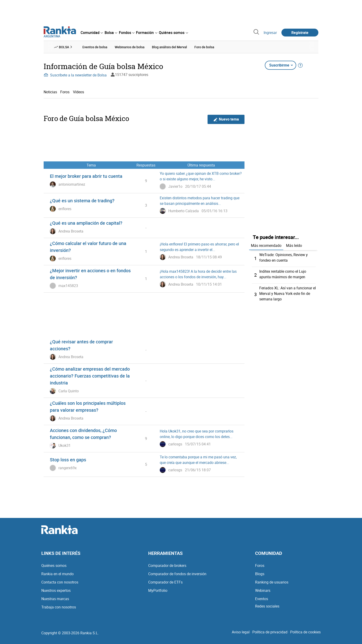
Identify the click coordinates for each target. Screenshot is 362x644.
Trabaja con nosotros (59, 607)
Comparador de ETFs (165, 582)
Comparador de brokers (167, 565)
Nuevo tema (226, 119)
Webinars (263, 590)
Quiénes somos (54, 565)
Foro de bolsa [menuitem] (204, 47)
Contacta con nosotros (60, 582)
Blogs (260, 574)
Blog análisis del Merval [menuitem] (169, 47)
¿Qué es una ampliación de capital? (86, 223)
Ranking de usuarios (272, 582)
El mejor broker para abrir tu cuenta (86, 176)
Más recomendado (266, 245)
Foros (65, 92)
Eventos (262, 599)
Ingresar (270, 33)
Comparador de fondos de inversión (177, 574)
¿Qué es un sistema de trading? (82, 201)
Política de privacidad (270, 632)
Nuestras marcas (55, 599)
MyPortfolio (158, 590)
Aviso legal (241, 632)
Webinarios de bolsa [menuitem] (130, 47)
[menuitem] (92, 33)
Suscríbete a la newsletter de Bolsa (75, 75)
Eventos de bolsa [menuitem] (95, 47)
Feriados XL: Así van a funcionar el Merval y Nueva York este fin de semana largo (288, 293)
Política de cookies (305, 632)
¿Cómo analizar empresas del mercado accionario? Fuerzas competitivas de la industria (90, 376)
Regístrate (300, 33)
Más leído (294, 245)
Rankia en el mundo (57, 574)
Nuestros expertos (56, 590)
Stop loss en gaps (68, 460)
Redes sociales (267, 606)
